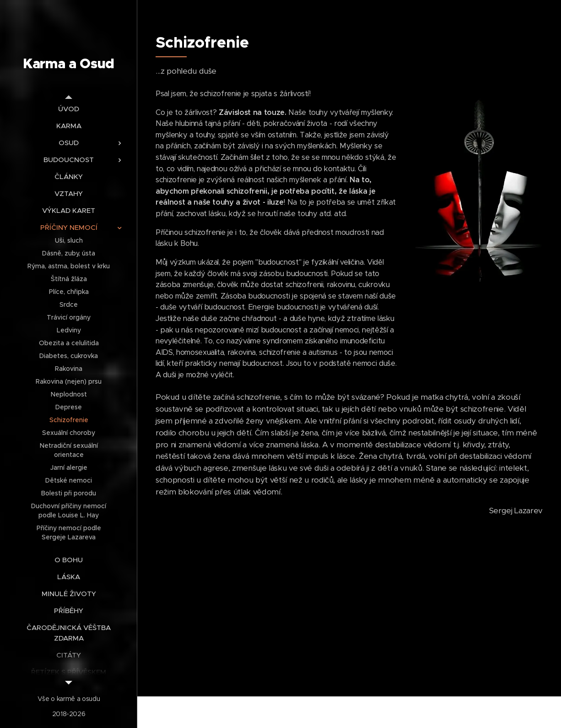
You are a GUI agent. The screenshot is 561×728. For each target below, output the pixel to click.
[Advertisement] (349, 596)
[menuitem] (69, 109)
